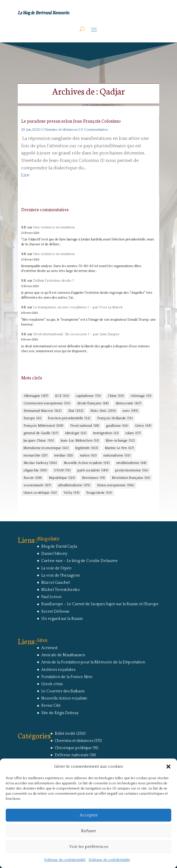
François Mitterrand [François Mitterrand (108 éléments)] (43, 426)
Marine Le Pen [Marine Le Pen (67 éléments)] (119, 448)
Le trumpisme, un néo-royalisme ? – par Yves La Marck (78, 307)
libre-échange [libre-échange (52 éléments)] (120, 441)
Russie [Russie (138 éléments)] (33, 478)
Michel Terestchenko (61, 590)
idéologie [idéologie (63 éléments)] (76, 433)
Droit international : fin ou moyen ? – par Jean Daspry (76, 334)
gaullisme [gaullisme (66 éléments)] (117, 426)
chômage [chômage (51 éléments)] (141, 396)
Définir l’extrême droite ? (54, 281)
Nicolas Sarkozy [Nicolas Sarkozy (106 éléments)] (40, 463)
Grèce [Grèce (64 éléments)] (143, 426)
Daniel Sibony (54, 554)
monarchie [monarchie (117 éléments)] (35, 456)
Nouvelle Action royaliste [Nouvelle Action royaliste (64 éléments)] (86, 463)
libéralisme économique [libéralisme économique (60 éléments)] (46, 448)
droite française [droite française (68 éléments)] (93, 403)
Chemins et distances (61, 130)
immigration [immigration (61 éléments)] (106, 433)
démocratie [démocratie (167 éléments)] (128, 403)
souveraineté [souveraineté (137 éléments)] (37, 485)
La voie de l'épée (56, 568)
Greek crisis (52, 684)
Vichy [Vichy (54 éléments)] (71, 493)
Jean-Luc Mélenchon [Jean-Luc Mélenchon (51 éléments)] (80, 441)
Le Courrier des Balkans (63, 691)
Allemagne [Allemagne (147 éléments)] (36, 396)
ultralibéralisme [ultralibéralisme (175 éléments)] (74, 485)
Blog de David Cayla (59, 546)
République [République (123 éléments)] (62, 478)
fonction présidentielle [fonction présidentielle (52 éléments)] (69, 418)
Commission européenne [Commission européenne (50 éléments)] (47, 403)
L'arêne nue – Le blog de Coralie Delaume (79, 561)
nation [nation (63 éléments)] (88, 456)
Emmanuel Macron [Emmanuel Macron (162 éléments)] (42, 411)
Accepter (89, 815)
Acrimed (49, 648)
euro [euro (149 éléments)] (130, 411)
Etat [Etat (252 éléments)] (76, 411)
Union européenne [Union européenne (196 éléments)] (116, 485)
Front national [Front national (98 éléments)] (85, 426)
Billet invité (65, 734)
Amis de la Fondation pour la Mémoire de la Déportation (93, 662)
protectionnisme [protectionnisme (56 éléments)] (132, 471)
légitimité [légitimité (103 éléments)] (87, 448)
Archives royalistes (58, 670)
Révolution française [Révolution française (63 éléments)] (131, 478)
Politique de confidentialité (65, 860)
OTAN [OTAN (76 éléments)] (62, 471)
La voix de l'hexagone (61, 575)
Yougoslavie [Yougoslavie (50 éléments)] (99, 493)
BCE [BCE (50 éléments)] (62, 396)
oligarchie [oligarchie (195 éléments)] (35, 471)
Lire (25, 175)
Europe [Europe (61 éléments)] (32, 418)
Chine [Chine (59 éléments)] (116, 396)
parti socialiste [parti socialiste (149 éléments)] (93, 471)
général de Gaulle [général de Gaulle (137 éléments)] (41, 433)
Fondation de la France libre (67, 677)
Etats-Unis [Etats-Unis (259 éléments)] (103, 411)
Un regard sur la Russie (62, 619)
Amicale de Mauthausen (63, 655)
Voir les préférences (89, 847)
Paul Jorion (51, 597)
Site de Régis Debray (60, 713)
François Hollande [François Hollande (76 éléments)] (115, 418)
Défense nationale (72, 755)
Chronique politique (73, 748)
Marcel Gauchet (56, 583)
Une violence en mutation (54, 227)
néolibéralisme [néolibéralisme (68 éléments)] (131, 463)
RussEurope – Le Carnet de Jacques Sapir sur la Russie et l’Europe (100, 604)
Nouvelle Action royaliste (64, 698)
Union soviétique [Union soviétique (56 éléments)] (40, 493)
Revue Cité (51, 706)
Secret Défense (55, 612)
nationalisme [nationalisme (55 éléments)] (117, 456)
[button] (168, 767)
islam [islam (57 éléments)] (133, 433)
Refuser (88, 831)
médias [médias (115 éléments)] (64, 456)
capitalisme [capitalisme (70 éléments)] (88, 396)
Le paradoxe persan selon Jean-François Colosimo (71, 120)
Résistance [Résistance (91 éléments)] (93, 478)
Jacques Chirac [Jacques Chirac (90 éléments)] (39, 441)
